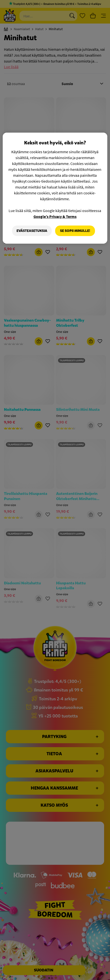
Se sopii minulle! (75, 231)
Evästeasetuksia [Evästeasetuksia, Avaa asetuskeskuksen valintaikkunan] (32, 231)
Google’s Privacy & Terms (55, 216)
